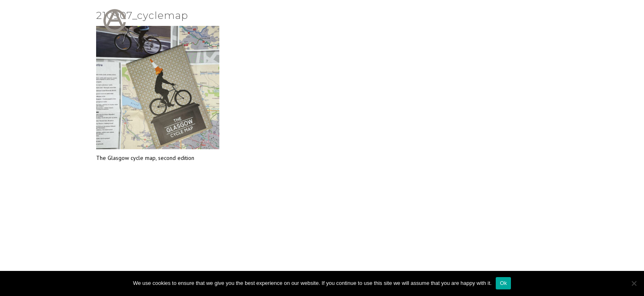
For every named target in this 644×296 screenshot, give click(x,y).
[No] (634, 283)
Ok (503, 283)
